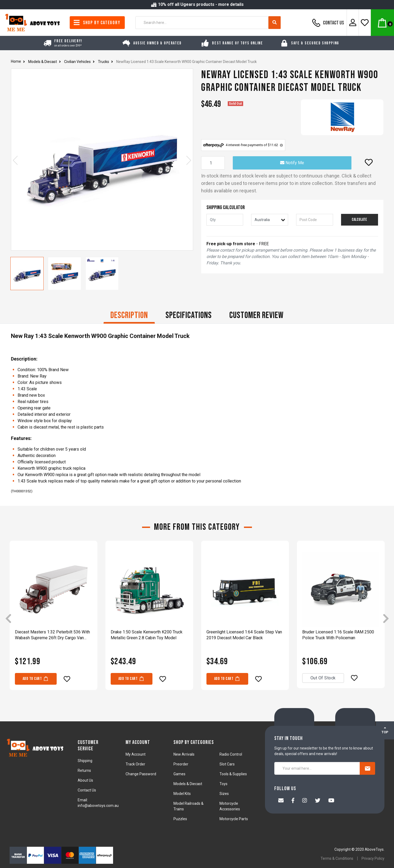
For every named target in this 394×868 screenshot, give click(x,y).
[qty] (225, 220)
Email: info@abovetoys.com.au (98, 803)
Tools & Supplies (233, 774)
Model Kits (182, 794)
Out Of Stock (323, 678)
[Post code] (315, 220)
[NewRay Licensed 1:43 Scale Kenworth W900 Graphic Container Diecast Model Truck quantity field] (213, 163)
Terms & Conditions (337, 858)
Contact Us (327, 23)
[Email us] (281, 801)
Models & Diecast (188, 784)
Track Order (135, 764)
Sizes (224, 794)
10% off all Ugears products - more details (197, 4)
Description (129, 315)
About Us (85, 780)
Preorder (181, 764)
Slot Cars (227, 764)
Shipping (85, 761)
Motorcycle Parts (234, 819)
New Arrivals (184, 754)
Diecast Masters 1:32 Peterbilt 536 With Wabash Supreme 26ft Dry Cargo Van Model (52, 635)
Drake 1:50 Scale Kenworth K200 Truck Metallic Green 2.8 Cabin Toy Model (147, 635)
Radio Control (231, 754)
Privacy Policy (373, 858)
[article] (53, 619)
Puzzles (180, 819)
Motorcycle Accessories (230, 806)
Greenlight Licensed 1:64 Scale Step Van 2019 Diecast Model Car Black (244, 635)
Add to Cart (36, 678)
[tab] (129, 316)
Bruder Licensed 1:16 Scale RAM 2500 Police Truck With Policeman (338, 635)
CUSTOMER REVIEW (256, 315)
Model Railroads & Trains (188, 806)
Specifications (189, 315)
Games (179, 774)
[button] (369, 162)
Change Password (141, 774)
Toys (223, 784)
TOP (385, 730)
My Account (136, 754)
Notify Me (292, 163)
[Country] (270, 220)
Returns (84, 770)
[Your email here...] (317, 768)
